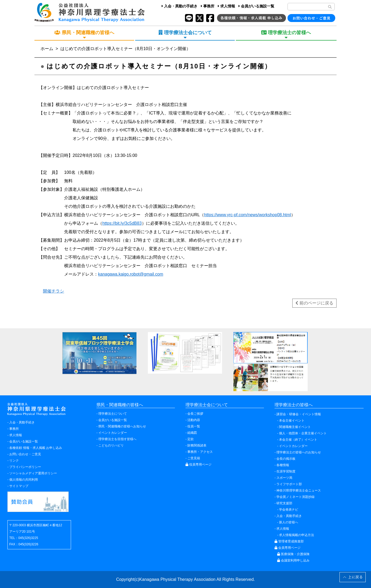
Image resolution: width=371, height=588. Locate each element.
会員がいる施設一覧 (256, 6)
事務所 (208, 6)
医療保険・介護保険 (293, 554)
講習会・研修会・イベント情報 (299, 414)
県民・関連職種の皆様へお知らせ (122, 426)
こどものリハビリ (111, 445)
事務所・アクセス (200, 452)
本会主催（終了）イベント (298, 440)
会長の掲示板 (286, 459)
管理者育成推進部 (289, 541)
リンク (14, 461)
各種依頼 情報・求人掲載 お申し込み (36, 448)
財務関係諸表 (197, 445)
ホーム (47, 49)
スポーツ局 (284, 478)
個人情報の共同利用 (24, 480)
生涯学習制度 (286, 471)
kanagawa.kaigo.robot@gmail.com (131, 274)
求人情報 (226, 6)
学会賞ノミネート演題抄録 (295, 497)
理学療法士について (113, 414)
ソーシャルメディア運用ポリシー (33, 473)
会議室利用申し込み (293, 560)
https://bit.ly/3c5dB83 (122, 223)
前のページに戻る (314, 303)
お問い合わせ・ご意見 (25, 454)
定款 (191, 439)
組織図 (192, 433)
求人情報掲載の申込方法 (297, 535)
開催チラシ (54, 291)
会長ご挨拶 (195, 414)
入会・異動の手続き (180, 6)
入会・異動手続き (22, 422)
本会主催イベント (292, 421)
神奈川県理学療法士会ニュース (299, 490)
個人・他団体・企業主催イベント (303, 433)
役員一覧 (194, 426)
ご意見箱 (194, 458)
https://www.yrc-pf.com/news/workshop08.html (248, 215)
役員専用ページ (198, 465)
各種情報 (283, 465)
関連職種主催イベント (295, 427)
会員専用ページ (288, 548)
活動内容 (194, 420)
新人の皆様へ (289, 522)
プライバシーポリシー (25, 467)
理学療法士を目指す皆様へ (117, 439)
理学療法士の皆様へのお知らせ (299, 452)
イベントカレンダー (113, 433)
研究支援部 (284, 503)
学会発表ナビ (289, 510)
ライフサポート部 (289, 484)
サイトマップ (19, 486)
